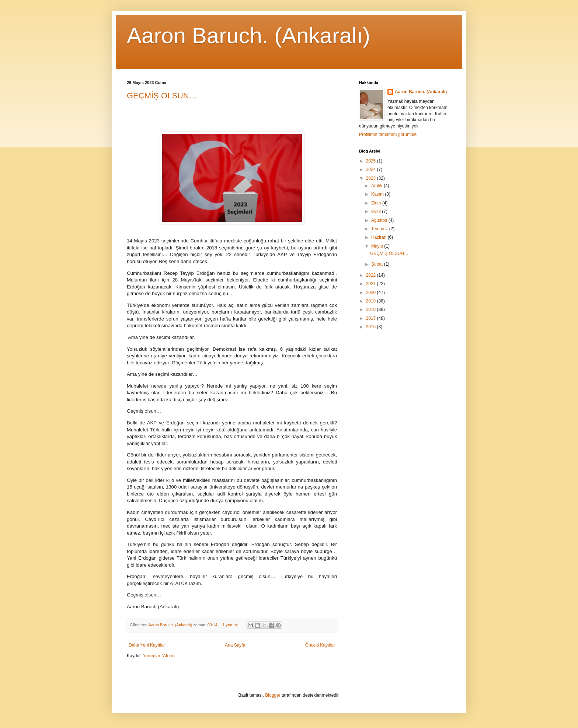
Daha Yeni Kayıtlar (147, 645)
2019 (372, 301)
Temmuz (380, 229)
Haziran (379, 237)
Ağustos (380, 220)
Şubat (378, 264)
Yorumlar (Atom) (159, 656)
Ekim (377, 203)
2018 (372, 309)
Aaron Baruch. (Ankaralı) (248, 36)
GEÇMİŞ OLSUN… (162, 96)
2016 (372, 327)
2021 (372, 284)
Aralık (377, 186)
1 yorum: (231, 625)
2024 (372, 169)
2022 (372, 275)
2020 (372, 293)
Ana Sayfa (235, 645)
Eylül (377, 211)
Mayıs (378, 246)
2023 (372, 178)
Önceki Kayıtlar (320, 645)
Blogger (273, 695)
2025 (372, 161)
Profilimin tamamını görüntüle (388, 134)
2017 (372, 318)
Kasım (378, 194)
